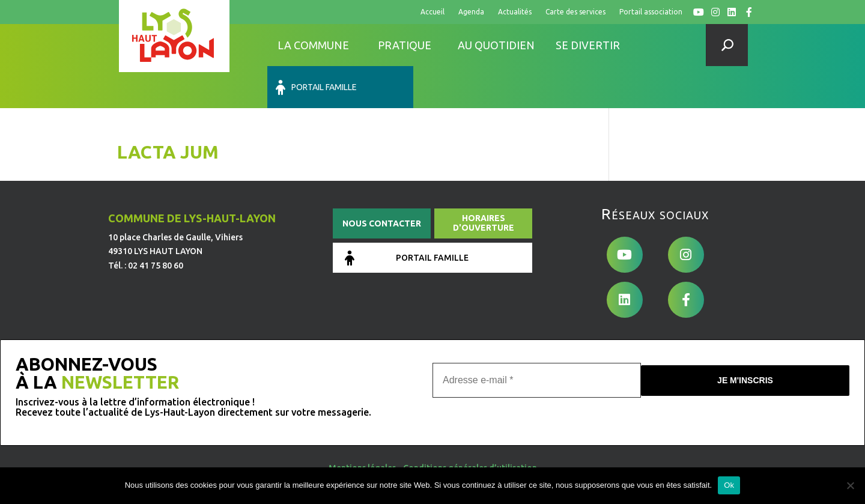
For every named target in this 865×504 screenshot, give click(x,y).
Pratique (405, 45)
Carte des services (575, 12)
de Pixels (195, 460)
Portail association (651, 12)
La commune (313, 45)
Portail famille (674, 45)
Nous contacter (382, 181)
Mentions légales (362, 424)
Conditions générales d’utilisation (470, 424)
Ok (729, 485)
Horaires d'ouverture (484, 181)
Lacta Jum (168, 110)
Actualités (515, 12)
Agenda (471, 12)
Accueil (432, 12)
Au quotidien (496, 45)
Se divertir (588, 45)
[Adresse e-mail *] (537, 338)
